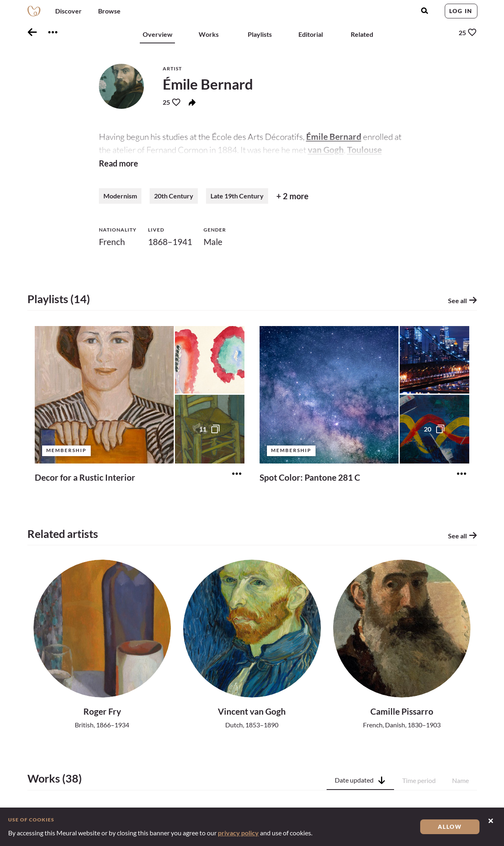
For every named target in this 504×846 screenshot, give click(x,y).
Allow (450, 827)
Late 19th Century (237, 199)
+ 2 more (292, 199)
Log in (461, 11)
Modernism (120, 199)
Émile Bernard (334, 136)
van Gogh (326, 150)
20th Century (174, 199)
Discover (68, 11)
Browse (109, 11)
